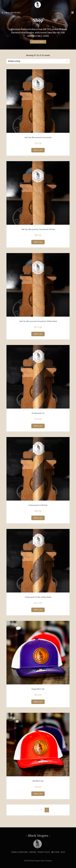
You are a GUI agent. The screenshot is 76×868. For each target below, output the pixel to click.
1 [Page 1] (36, 810)
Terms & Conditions (19, 852)
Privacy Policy (44, 852)
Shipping (33, 852)
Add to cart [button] (38, 150)
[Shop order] (38, 61)
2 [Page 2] (41, 810)
